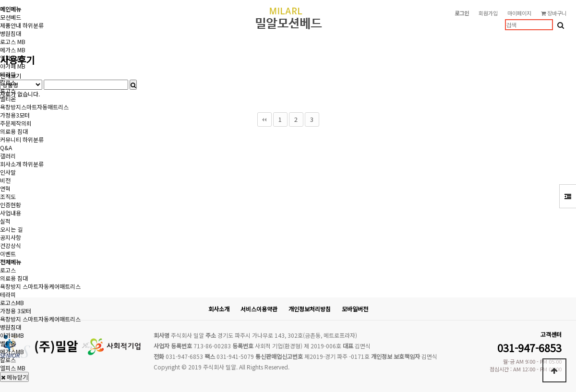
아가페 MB (13, 66)
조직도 (8, 196)
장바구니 (554, 13)
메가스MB (12, 351)
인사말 (8, 172)
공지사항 (11, 237)
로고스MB (12, 303)
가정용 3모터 (16, 311)
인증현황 (11, 205)
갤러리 (8, 156)
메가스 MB (13, 50)
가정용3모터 (15, 115)
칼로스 (8, 82)
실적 (5, 221)
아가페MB (12, 335)
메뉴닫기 (14, 377)
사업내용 (11, 213)
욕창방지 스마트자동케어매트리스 (40, 286)
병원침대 (11, 33)
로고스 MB (13, 42)
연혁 (5, 188)
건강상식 (11, 245)
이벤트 (8, 254)
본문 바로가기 (0, 0)
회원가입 (488, 13)
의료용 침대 (14, 131)
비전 (5, 180)
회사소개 (11, 164)
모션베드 (11, 17)
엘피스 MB (13, 58)
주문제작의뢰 (16, 123)
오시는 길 (11, 229)
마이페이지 (519, 13)
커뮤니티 (11, 139)
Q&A (6, 148)
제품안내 (11, 25)
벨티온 (8, 99)
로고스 (8, 90)
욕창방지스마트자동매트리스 (34, 107)
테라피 (8, 74)
